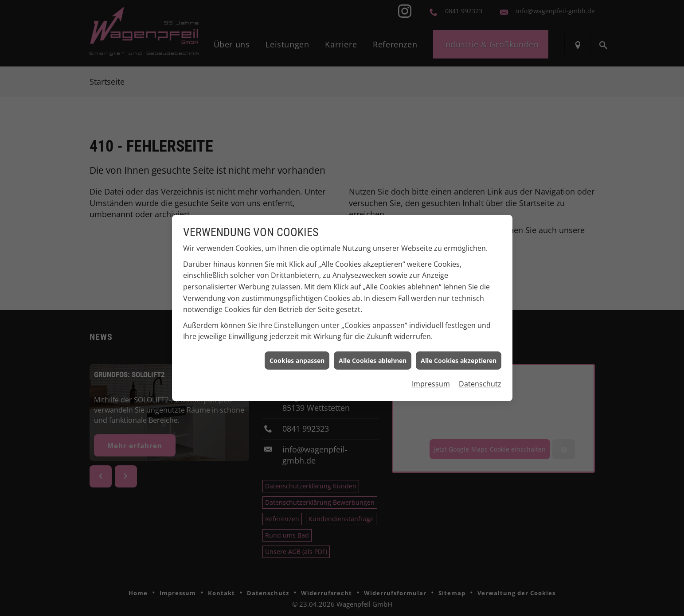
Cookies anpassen (297, 357)
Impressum (431, 380)
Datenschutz (480, 380)
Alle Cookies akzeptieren (459, 357)
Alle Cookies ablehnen (373, 357)
